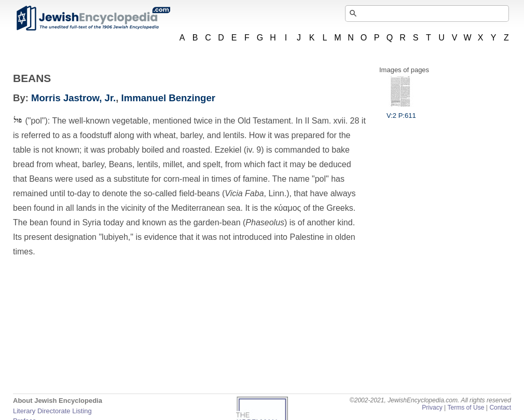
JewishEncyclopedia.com (93, 18)
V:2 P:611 (401, 112)
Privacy (432, 408)
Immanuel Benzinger (168, 98)
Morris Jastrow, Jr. (73, 98)
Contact (500, 408)
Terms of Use (466, 408)
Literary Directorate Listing (52, 411)
